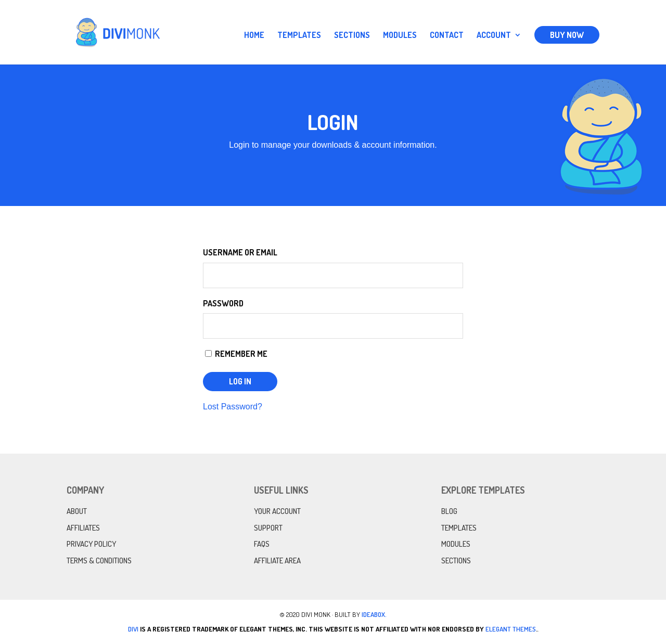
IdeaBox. (374, 614)
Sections (352, 36)
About (77, 511)
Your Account (277, 511)
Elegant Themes (511, 629)
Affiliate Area (277, 561)
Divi (133, 629)
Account (494, 36)
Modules (400, 36)
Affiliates (83, 528)
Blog (449, 511)
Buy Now (567, 35)
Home (254, 36)
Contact (447, 36)
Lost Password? (233, 407)
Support (268, 528)
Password (223, 303)
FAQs (262, 544)
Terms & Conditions (99, 561)
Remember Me (236, 354)
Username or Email (240, 252)
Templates (299, 36)
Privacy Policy (91, 544)
